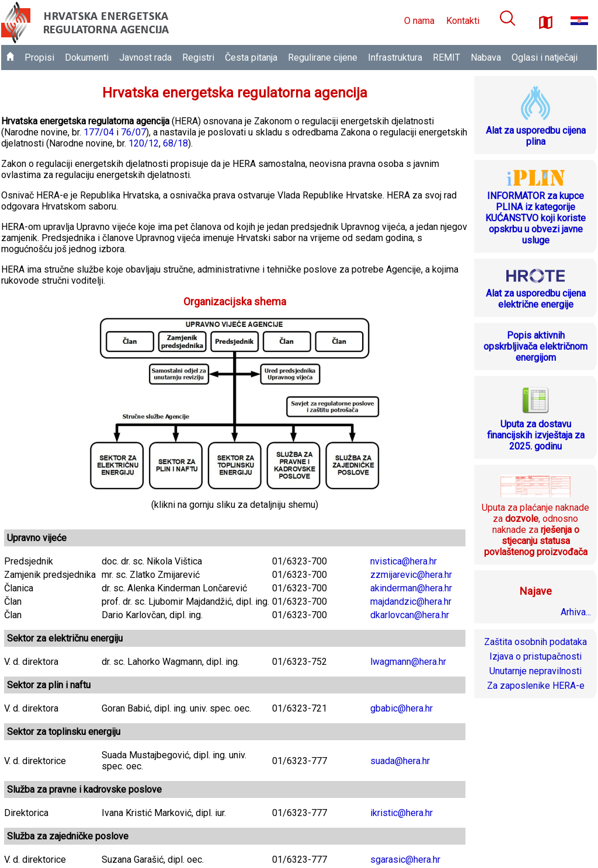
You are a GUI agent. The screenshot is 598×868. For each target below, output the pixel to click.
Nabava (486, 57)
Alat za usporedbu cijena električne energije (536, 299)
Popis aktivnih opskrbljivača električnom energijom (536, 346)
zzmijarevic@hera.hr (411, 575)
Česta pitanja (251, 57)
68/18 (175, 143)
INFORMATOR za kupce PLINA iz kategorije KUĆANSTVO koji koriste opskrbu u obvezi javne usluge (536, 218)
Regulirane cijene (323, 57)
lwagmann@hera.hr (408, 662)
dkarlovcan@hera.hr (410, 615)
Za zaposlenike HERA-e (536, 686)
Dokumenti (87, 57)
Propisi (39, 57)
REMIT (446, 57)
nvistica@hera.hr (404, 561)
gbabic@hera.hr (401, 708)
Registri (198, 57)
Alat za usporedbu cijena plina (536, 136)
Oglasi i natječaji (545, 57)
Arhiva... (576, 612)
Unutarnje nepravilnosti (536, 671)
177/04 (99, 132)
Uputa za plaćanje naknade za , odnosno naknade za (536, 530)
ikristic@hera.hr (401, 813)
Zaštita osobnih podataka (536, 642)
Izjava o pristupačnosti (536, 656)
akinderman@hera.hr (411, 588)
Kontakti (463, 21)
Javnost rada (145, 57)
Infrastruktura (395, 57)
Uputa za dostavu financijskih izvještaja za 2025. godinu (536, 435)
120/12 (144, 143)
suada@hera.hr (400, 761)
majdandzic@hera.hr (411, 602)
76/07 (133, 132)
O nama (419, 21)
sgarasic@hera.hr (405, 860)
